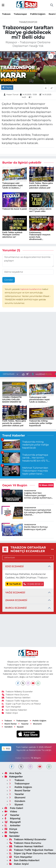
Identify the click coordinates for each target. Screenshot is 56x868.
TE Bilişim (36, 758)
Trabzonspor (20, 14)
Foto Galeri (14, 808)
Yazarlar (24, 724)
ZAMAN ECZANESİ (16, 600)
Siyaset (19, 727)
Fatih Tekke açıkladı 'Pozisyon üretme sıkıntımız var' (12, 235)
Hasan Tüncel (12, 94)
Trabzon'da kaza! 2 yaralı (15, 209)
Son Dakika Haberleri (14, 710)
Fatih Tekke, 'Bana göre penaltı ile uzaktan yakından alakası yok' (41, 185)
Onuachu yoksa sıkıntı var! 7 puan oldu (40, 210)
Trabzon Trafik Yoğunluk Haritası (20, 701)
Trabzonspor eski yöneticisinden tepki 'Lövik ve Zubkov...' (13, 185)
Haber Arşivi (10, 713)
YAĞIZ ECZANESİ (15, 592)
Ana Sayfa (13, 773)
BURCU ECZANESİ (16, 608)
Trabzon (6, 14)
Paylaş (7, 87)
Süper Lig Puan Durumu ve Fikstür (21, 704)
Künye (11, 829)
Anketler (13, 825)
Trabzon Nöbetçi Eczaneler (17, 692)
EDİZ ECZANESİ (14, 566)
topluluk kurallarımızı (31, 289)
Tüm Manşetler (11, 707)
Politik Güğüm (38, 14)
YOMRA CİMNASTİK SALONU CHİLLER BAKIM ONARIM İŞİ (12, 400)
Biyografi (13, 822)
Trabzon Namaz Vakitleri (16, 698)
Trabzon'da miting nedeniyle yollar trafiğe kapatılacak (41, 423)
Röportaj (12, 818)
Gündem (7, 727)
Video (11, 811)
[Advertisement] (28, 342)
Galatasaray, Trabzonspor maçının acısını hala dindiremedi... (40, 236)
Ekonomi (36, 724)
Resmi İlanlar (9, 724)
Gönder (9, 280)
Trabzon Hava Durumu (15, 695)
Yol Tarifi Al (14, 584)
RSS (6, 749)
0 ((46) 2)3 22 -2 (33, 584)
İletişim (11, 832)
